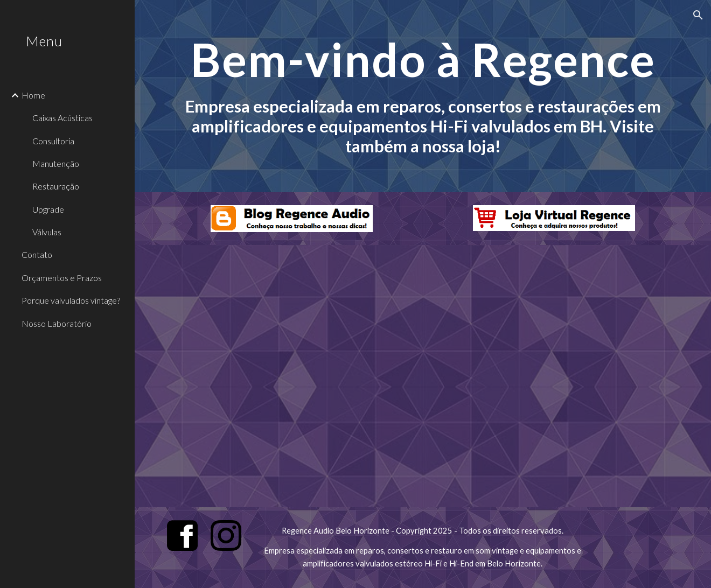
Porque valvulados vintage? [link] (71, 300)
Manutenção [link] (56, 163)
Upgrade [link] (48, 209)
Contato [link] (37, 254)
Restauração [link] (56, 186)
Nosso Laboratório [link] (57, 323)
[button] (698, 15)
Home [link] (33, 95)
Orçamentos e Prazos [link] (62, 278)
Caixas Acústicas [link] (62, 118)
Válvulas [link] (47, 232)
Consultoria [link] (53, 141)
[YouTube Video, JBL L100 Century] (423, 376)
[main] (423, 96)
